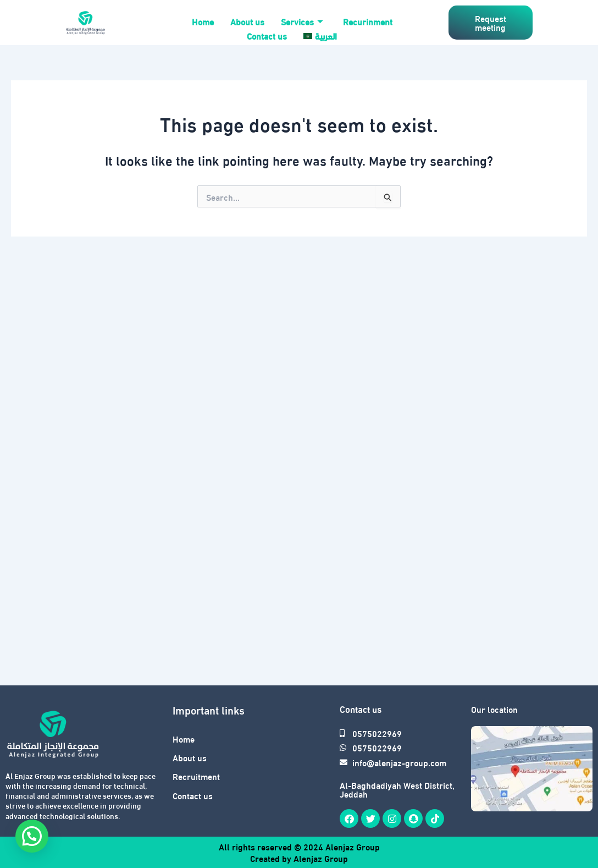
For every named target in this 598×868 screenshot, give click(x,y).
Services (302, 21)
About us (247, 21)
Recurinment (368, 21)
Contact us (267, 35)
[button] (32, 836)
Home (203, 21)
